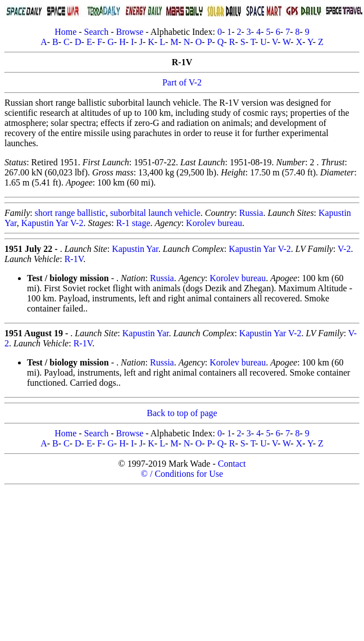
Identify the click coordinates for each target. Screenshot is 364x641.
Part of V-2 (182, 82)
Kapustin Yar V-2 (53, 223)
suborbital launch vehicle (155, 213)
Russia (251, 213)
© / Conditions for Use (182, 474)
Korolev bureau (214, 223)
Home (65, 32)
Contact (232, 464)
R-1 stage (133, 223)
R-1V (74, 259)
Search (97, 32)
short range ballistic (70, 213)
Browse (129, 32)
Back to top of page (182, 413)
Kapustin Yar (135, 249)
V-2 (344, 249)
